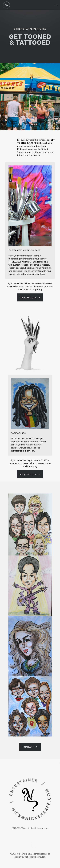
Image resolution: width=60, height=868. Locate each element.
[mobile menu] (56, 5)
